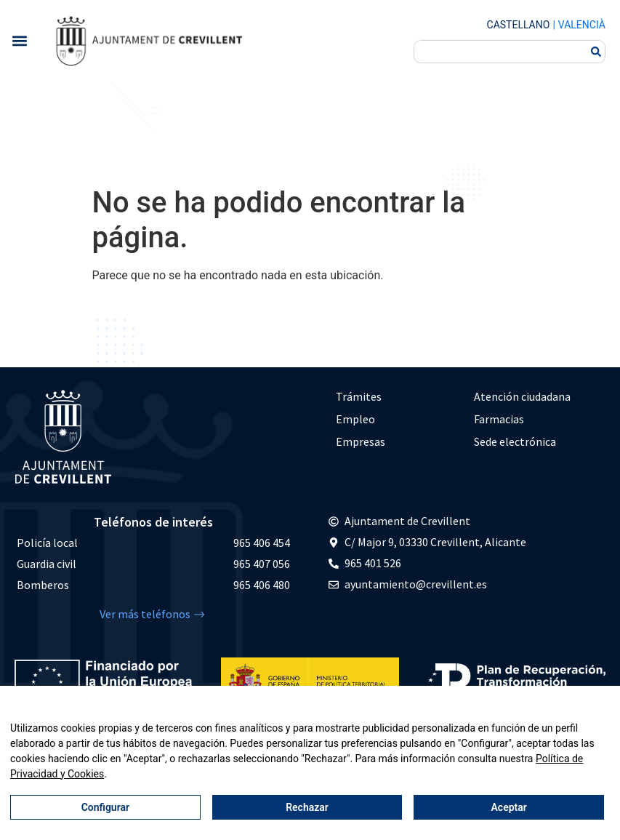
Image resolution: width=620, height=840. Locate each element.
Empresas (361, 441)
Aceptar (509, 807)
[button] (19, 40)
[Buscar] (596, 52)
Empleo (355, 419)
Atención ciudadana (522, 396)
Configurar (105, 807)
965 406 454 (262, 543)
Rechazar (307, 807)
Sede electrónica (515, 441)
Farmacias (499, 419)
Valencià (582, 25)
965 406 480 (262, 585)
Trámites (359, 396)
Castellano (519, 25)
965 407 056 (262, 564)
